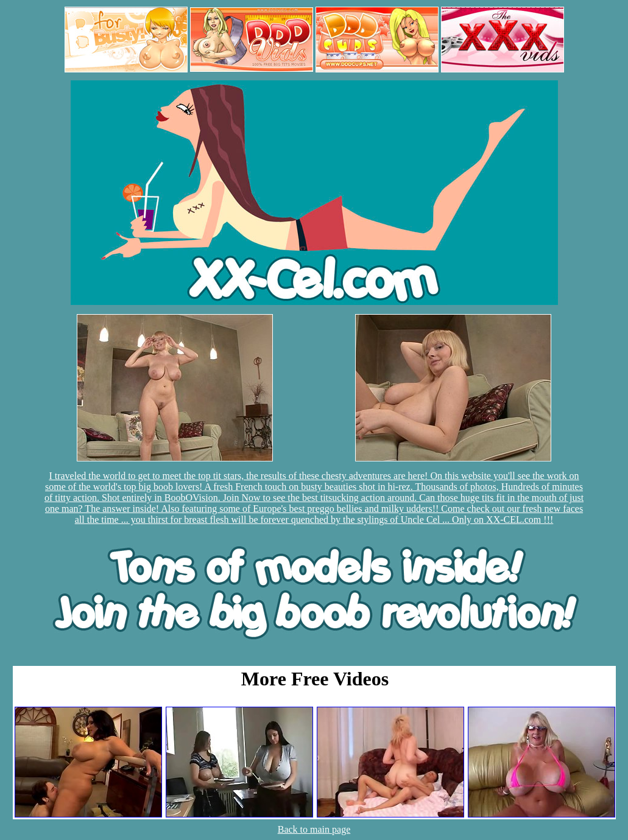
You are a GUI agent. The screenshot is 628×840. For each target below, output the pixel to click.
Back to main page (314, 829)
